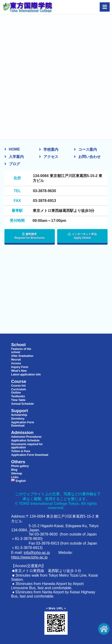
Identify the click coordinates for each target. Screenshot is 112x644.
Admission (22, 433)
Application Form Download (23, 424)
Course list (18, 386)
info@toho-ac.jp (37, 553)
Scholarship (19, 415)
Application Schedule (25, 440)
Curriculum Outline (19, 391)
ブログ (14, 164)
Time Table (18, 400)
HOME (14, 149)
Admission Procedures (26, 437)
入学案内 (16, 157)
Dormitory (18, 419)
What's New (19, 371)
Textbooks (18, 396)
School (18, 345)
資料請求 (30, 236)
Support (20, 411)
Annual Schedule (22, 404)
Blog (14, 470)
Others (18, 462)
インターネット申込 (82, 236)
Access (16, 363)
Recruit (16, 360)
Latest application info (26, 375)
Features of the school (21, 351)
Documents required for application (27, 446)
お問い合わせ (89, 157)
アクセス (51, 157)
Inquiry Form (20, 367)
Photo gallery (20, 466)
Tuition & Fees (21, 451)
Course (19, 381)
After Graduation (22, 356)
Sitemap (17, 473)
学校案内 (51, 149)
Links (15, 477)
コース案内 (88, 149)
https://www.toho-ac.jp (29, 557)
